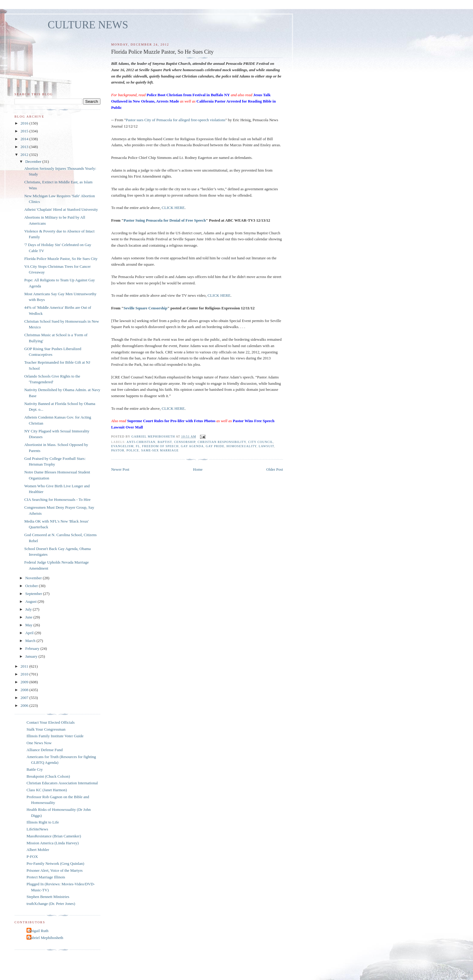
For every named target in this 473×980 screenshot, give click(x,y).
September (34, 594)
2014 (25, 139)
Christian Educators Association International (62, 783)
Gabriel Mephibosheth (46, 938)
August (32, 601)
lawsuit (266, 446)
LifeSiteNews (37, 829)
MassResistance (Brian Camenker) (54, 836)
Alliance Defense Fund (45, 750)
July (29, 609)
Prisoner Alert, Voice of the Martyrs (55, 870)
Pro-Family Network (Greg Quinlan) (55, 863)
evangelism (122, 446)
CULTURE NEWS (88, 25)
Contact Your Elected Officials (51, 722)
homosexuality (242, 446)
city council (261, 442)
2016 (25, 123)
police (133, 450)
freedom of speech (160, 446)
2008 (25, 690)
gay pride (215, 446)
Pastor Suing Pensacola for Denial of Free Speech (165, 220)
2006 (25, 705)
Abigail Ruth (38, 931)
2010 (25, 674)
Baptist (165, 442)
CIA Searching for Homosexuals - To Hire (57, 499)
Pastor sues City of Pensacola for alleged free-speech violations (176, 120)
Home (198, 469)
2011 (25, 666)
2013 (25, 147)
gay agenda (192, 446)
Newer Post (120, 469)
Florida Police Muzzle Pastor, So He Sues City (61, 259)
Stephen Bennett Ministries (48, 897)
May (29, 625)
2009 (25, 682)
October (32, 586)
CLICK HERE (173, 208)
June (29, 617)
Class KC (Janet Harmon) (47, 790)
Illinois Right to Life (43, 822)
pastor (118, 450)
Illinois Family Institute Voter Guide (55, 736)
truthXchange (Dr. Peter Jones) (51, 904)
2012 (25, 155)
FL (138, 446)
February (33, 648)
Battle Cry (35, 769)
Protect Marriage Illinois (46, 877)
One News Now (39, 743)
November (34, 578)
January (32, 656)
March (31, 641)
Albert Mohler (38, 850)
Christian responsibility (222, 442)
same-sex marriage (160, 450)
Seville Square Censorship (146, 308)
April (30, 633)
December (34, 161)
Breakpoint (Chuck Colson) (48, 776)
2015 (25, 131)
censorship (185, 442)
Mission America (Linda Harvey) (53, 843)
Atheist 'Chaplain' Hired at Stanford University (61, 209)
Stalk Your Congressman (46, 729)
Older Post (275, 469)
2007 (25, 698)
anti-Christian (141, 442)
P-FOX (32, 857)
